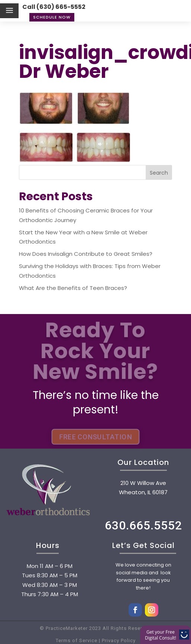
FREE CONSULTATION (95, 437)
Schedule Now (52, 17)
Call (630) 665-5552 (54, 7)
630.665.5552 (143, 525)
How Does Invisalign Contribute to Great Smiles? (86, 254)
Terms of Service (77, 640)
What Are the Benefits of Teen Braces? (73, 288)
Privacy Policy (118, 640)
